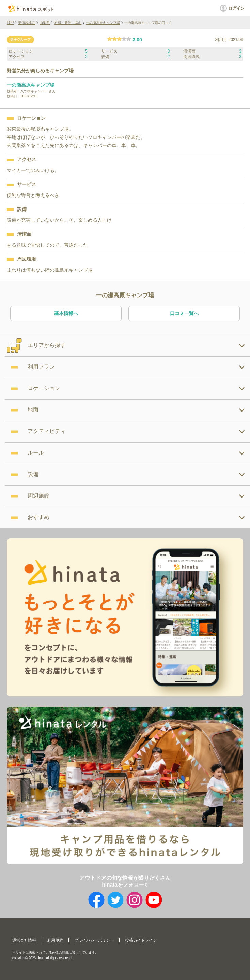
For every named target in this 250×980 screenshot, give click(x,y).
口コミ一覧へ (184, 313)
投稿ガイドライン (141, 940)
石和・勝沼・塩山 (68, 23)
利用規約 (55, 940)
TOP (10, 23)
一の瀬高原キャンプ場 (103, 23)
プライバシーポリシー (94, 940)
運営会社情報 (24, 940)
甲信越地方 (27, 23)
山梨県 (45, 23)
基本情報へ (66, 313)
